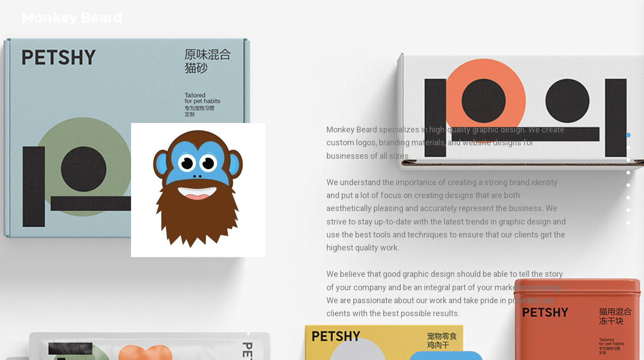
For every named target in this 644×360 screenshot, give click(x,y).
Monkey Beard (72, 18)
